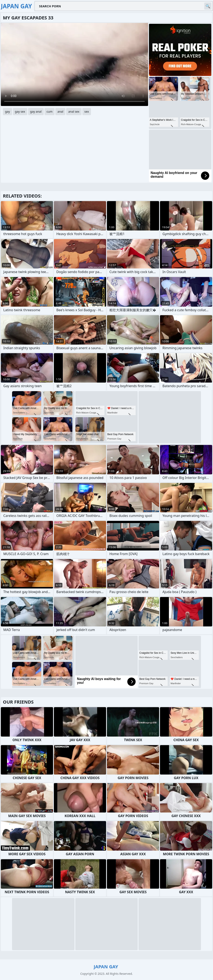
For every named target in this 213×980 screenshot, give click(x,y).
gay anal (36, 111)
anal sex (74, 111)
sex (87, 111)
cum (50, 111)
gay (7, 111)
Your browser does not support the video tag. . (74, 64)
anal (60, 111)
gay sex (20, 111)
